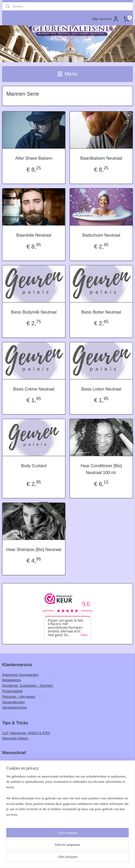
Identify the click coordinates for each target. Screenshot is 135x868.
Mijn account (106, 19)
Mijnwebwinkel (118, 858)
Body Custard (34, 466)
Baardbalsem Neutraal (101, 158)
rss (61, 858)
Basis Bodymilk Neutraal (34, 312)
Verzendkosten (13, 702)
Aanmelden (15, 774)
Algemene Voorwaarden (20, 675)
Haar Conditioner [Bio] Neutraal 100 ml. (101, 469)
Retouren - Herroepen (19, 697)
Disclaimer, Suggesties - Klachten (28, 686)
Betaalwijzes (12, 680)
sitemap (51, 858)
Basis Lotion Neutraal (101, 389)
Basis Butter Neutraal (101, 312)
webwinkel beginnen (78, 858)
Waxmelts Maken (15, 738)
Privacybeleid (12, 691)
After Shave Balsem (34, 158)
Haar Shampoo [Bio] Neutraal (34, 550)
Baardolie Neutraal (34, 235)
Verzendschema (14, 707)
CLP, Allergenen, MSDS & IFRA (26, 733)
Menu (67, 74)
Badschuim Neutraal (101, 235)
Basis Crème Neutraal (34, 389)
